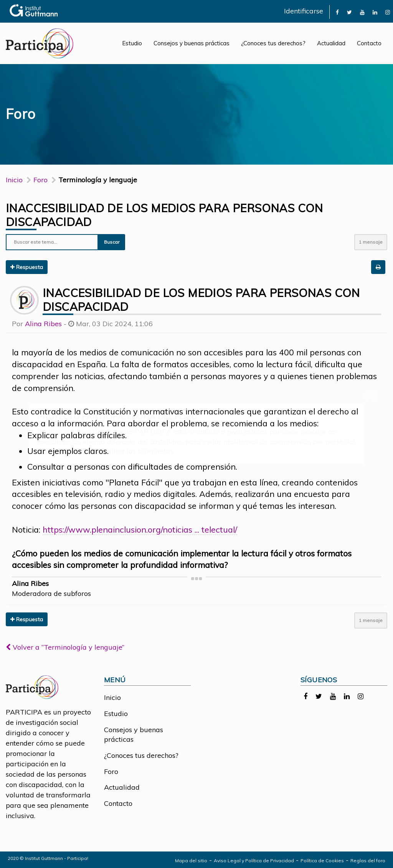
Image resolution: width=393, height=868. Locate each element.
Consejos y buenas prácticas (192, 43)
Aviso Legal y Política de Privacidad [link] (254, 861)
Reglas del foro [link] (368, 861)
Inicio (14, 180)
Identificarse (304, 11)
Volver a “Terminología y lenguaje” (65, 647)
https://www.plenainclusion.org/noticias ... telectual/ (140, 529)
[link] (337, 12)
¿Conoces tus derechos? (273, 43)
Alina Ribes (43, 324)
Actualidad (331, 43)
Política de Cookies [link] (322, 861)
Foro (111, 771)
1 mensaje (371, 242)
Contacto (369, 43)
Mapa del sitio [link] (191, 861)
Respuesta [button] (27, 267)
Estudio (132, 43)
